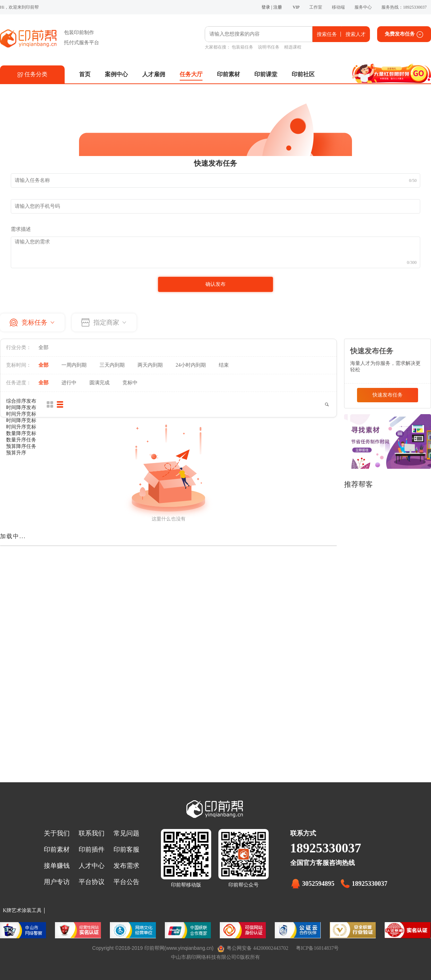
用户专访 (57, 882)
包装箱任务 (242, 47)
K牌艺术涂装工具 (22, 910)
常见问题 (126, 833)
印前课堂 (266, 74)
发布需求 (126, 866)
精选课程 (293, 47)
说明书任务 (269, 47)
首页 (85, 74)
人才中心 (92, 866)
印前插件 (92, 850)
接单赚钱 (57, 866)
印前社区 (303, 74)
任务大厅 (191, 74)
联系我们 (92, 833)
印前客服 (126, 850)
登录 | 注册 (272, 7)
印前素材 (228, 74)
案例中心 (116, 74)
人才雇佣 (154, 74)
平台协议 (92, 882)
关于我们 (57, 833)
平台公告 (126, 882)
